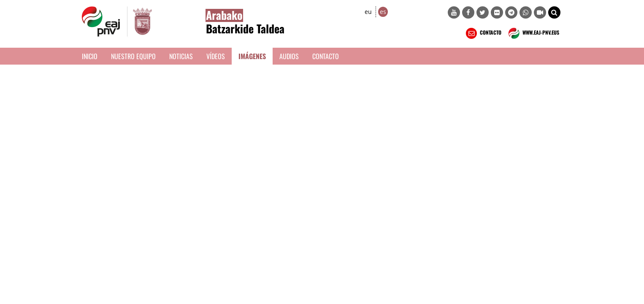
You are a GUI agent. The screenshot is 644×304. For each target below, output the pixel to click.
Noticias (181, 56)
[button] (554, 12)
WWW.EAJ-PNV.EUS (533, 33)
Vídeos (216, 56)
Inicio (90, 56)
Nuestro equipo (133, 56)
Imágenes (252, 56)
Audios (289, 56)
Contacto (326, 56)
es (383, 12)
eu (368, 12)
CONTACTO (483, 33)
